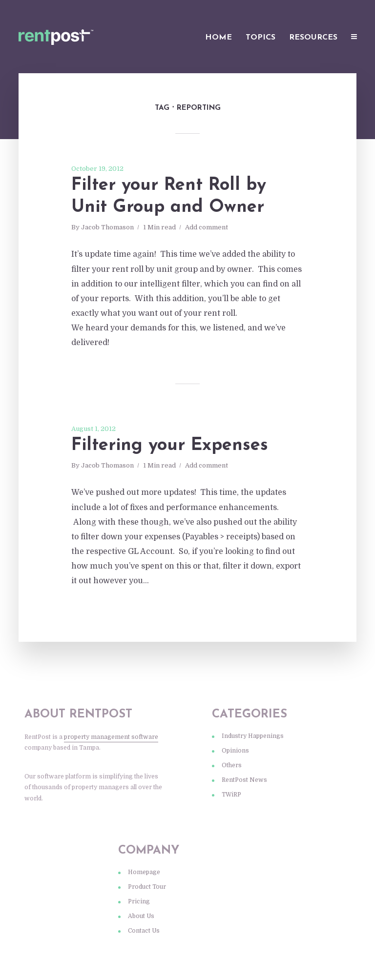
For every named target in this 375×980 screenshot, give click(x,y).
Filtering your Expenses (170, 446)
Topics (260, 38)
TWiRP (231, 795)
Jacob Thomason (107, 227)
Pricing (139, 901)
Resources (313, 38)
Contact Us (144, 931)
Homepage (144, 872)
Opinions (235, 751)
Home (219, 38)
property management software (111, 737)
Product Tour (147, 887)
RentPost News (244, 780)
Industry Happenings (253, 736)
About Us (141, 916)
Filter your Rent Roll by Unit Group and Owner (169, 196)
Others (232, 765)
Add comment (207, 227)
